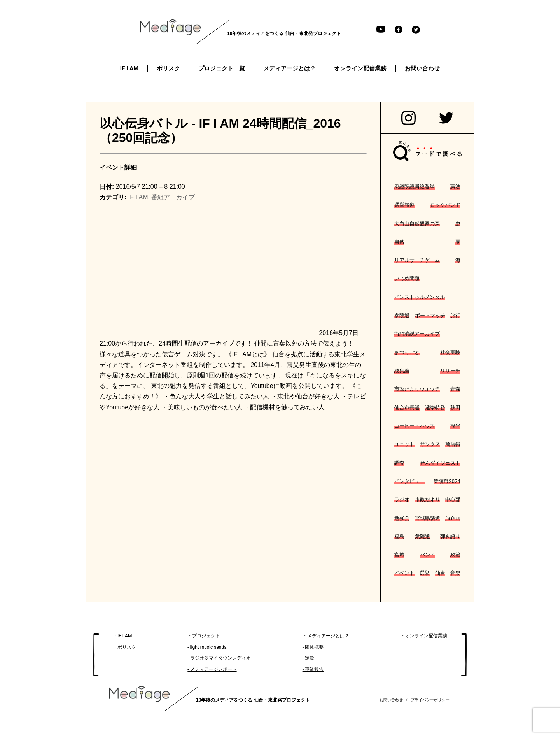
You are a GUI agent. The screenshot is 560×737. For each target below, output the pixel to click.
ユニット (404, 444)
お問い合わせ (391, 700)
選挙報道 (404, 205)
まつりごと (407, 352)
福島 (399, 536)
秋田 (455, 408)
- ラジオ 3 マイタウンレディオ (219, 658)
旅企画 (453, 518)
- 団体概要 (313, 647)
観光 (455, 426)
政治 (455, 555)
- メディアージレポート (212, 669)
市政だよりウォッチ (417, 389)
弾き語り (450, 536)
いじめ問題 (407, 278)
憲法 (455, 187)
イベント (404, 573)
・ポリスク (124, 647)
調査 (399, 463)
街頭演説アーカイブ (417, 334)
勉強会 (402, 518)
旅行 (455, 315)
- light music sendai (207, 647)
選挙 (425, 573)
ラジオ (402, 499)
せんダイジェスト (440, 463)
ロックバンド (445, 205)
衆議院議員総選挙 (415, 187)
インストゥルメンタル (420, 297)
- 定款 (308, 658)
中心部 (453, 499)
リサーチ (450, 371)
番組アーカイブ (173, 197)
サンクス (430, 444)
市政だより (428, 499)
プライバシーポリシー (430, 700)
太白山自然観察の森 (417, 224)
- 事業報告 (313, 669)
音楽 (455, 573)
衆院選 (423, 536)
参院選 (402, 315)
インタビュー (409, 481)
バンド (428, 555)
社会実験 (450, 352)
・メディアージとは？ (326, 636)
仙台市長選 (407, 408)
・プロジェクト (204, 636)
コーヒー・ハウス (415, 426)
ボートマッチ (430, 315)
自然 (399, 242)
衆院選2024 (447, 481)
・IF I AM (122, 636)
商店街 (453, 444)
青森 (455, 389)
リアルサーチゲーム (417, 260)
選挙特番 (435, 408)
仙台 (440, 573)
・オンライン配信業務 (424, 636)
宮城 (399, 555)
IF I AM (138, 197)
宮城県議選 (428, 518)
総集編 (402, 371)
